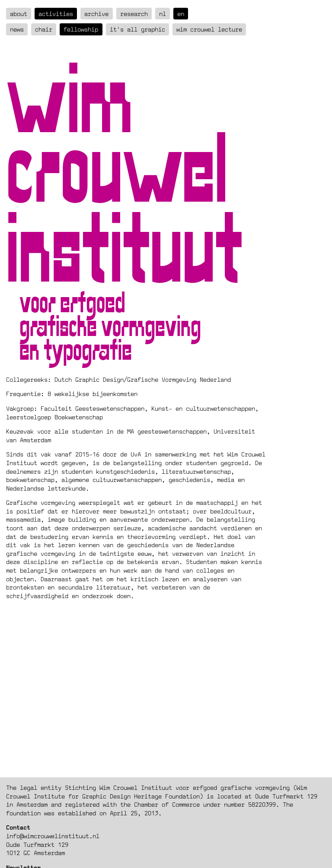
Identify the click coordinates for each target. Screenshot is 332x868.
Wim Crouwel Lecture (209, 29)
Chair (44, 29)
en (181, 14)
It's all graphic (137, 29)
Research (134, 14)
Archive (96, 14)
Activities (56, 14)
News (17, 29)
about (19, 14)
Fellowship (81, 29)
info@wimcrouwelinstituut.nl (53, 836)
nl (163, 14)
